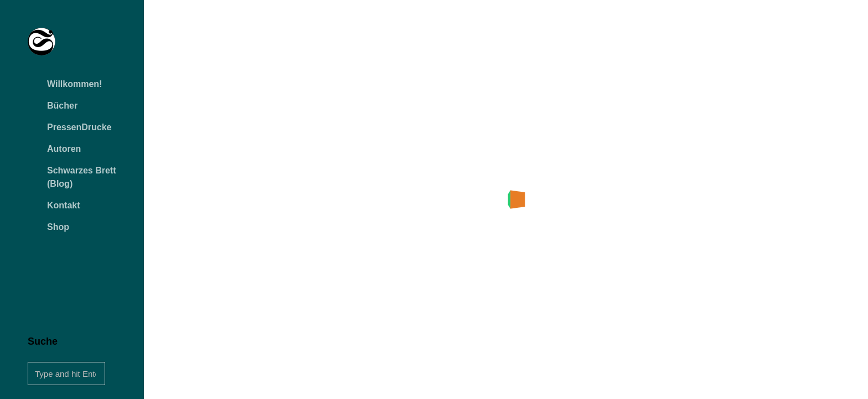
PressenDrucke (79, 127)
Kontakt (64, 205)
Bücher (62, 106)
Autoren (64, 149)
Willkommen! (74, 84)
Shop (58, 227)
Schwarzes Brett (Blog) (82, 177)
